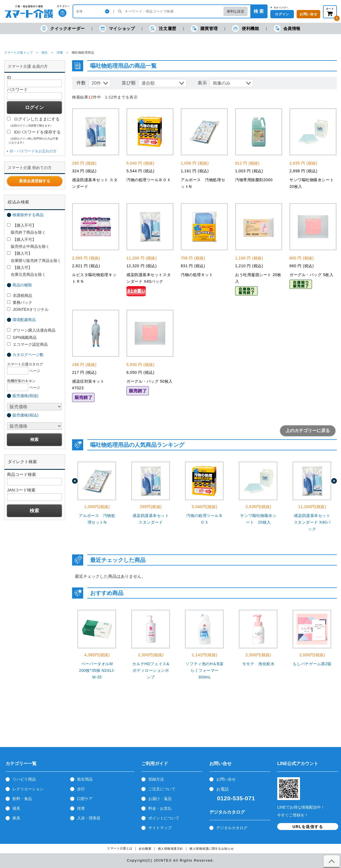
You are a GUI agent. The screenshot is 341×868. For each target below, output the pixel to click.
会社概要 (145, 849)
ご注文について (162, 789)
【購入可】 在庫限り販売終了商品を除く (34, 257)
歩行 (81, 789)
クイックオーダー (63, 28)
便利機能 (245, 28)
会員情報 (287, 28)
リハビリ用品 (24, 779)
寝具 (16, 808)
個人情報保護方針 (170, 849)
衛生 (45, 52)
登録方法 (156, 779)
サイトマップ (160, 828)
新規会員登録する (35, 181)
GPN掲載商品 (22, 337)
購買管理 (204, 28)
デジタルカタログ (232, 828)
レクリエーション (28, 789)
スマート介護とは (120, 848)
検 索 (259, 11)
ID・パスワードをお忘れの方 (33, 151)
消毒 (60, 52)
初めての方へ (281, 7)
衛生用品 (85, 779)
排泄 (81, 808)
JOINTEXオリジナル (28, 309)
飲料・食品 (22, 799)
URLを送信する (308, 827)
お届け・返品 (160, 799)
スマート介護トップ (18, 52)
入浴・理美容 (89, 818)
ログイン (282, 14)
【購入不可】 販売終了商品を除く (26, 229)
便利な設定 (236, 11)
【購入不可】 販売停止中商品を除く (28, 243)
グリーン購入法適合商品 (31, 330)
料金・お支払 (160, 808)
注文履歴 (163, 28)
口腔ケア (85, 799)
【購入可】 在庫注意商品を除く (26, 271)
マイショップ (117, 28)
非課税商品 (20, 296)
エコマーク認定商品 (27, 344)
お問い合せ (226, 779)
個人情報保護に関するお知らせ (212, 849)
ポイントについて (164, 818)
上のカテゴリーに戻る (308, 431)
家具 (16, 818)
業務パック (20, 302)
